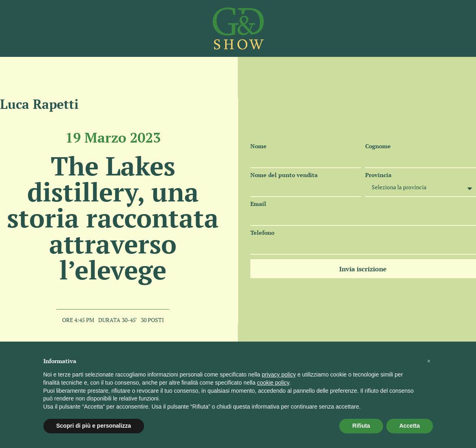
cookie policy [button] (273, 383)
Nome (258, 146)
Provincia (378, 175)
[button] (429, 361)
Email (258, 204)
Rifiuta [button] (361, 426)
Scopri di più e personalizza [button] (94, 426)
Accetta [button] (410, 426)
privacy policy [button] (279, 374)
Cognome (378, 146)
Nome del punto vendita (284, 175)
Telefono (262, 233)
